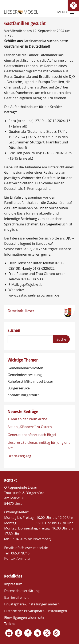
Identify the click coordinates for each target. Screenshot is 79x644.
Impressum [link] (13, 584)
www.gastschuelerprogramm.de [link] (34, 295)
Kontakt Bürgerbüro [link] (24, 395)
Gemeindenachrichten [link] (25, 368)
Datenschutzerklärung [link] (22, 591)
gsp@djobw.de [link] (31, 285)
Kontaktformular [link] (17, 558)
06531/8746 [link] (20, 553)
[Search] (30, 339)
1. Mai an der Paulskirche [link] (27, 419)
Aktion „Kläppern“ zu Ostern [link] (30, 427)
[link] (74, 5)
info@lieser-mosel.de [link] (31, 548)
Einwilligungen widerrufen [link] (25, 618)
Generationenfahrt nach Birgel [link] (32, 435)
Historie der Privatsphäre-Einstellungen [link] (36, 611)
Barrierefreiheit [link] (16, 597)
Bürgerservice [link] (19, 388)
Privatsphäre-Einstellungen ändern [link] (32, 604)
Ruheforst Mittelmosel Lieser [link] (30, 381)
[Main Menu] (72, 12)
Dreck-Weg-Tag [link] (19, 456)
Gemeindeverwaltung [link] (25, 375)
